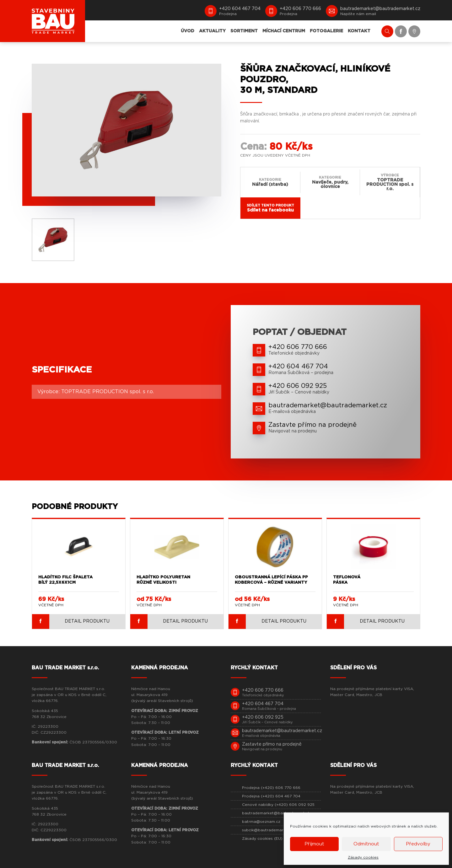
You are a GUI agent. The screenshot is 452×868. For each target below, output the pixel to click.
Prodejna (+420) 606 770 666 (271, 788)
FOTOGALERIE (326, 31)
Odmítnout (366, 844)
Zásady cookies (363, 857)
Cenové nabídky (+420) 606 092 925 (278, 805)
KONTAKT (359, 31)
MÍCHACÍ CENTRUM (284, 31)
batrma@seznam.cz (261, 822)
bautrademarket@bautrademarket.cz (278, 813)
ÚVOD (188, 31)
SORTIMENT (244, 31)
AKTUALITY (212, 31)
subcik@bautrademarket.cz (269, 830)
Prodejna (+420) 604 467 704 (271, 796)
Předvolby (418, 844)
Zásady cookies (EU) (262, 839)
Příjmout (314, 844)
